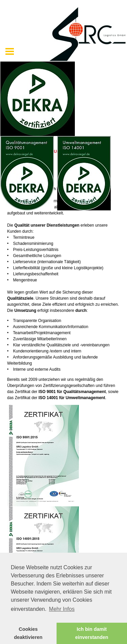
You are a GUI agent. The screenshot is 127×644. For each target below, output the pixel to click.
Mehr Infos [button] (62, 609)
